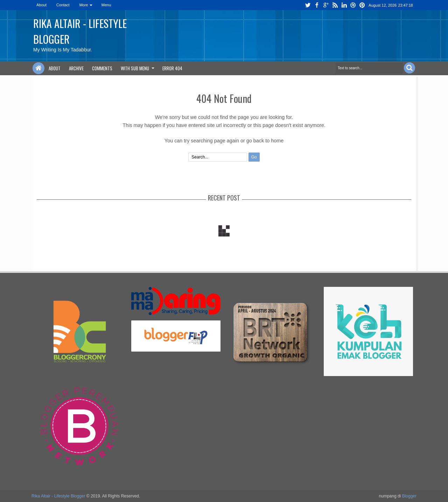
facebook (317, 5)
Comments (102, 68)
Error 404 (172, 68)
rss (335, 5)
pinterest (362, 5)
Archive (76, 68)
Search (409, 68)
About (41, 5)
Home (38, 68)
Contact (63, 5)
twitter (308, 5)
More (84, 5)
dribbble (353, 5)
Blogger (409, 496)
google (326, 5)
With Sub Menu (135, 68)
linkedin (344, 5)
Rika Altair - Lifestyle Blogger (58, 496)
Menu (106, 5)
